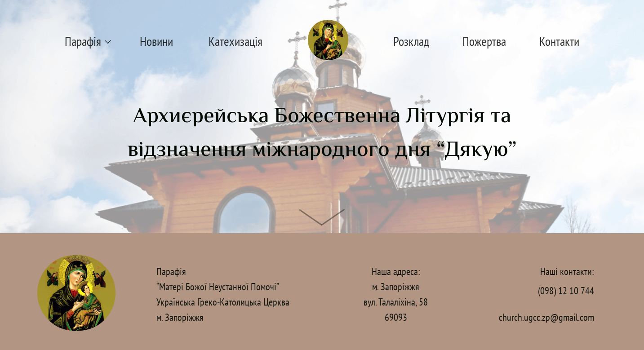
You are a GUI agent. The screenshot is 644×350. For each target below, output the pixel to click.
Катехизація (235, 41)
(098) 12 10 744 (566, 291)
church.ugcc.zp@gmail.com (546, 317)
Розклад (411, 41)
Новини (156, 41)
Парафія (83, 41)
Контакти (559, 41)
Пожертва (484, 41)
